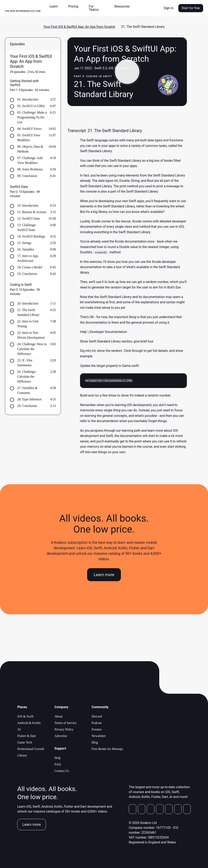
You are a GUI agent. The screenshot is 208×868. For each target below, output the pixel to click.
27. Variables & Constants (27, 390)
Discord (97, 716)
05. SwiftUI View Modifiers (29, 138)
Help (58, 758)
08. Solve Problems (30, 169)
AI (19, 729)
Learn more (104, 575)
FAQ (58, 764)
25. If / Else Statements (25, 363)
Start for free (191, 8)
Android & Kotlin (29, 723)
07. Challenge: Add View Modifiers (30, 160)
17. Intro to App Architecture (28, 258)
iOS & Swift (25, 716)
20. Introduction (28, 303)
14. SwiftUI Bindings (31, 236)
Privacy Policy (64, 729)
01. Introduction (28, 99)
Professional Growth (31, 749)
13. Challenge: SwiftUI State (27, 227)
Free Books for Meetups (107, 749)
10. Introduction (28, 205)
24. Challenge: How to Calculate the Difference (32, 349)
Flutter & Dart (27, 736)
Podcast (97, 723)
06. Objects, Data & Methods (30, 149)
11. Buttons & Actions (32, 212)
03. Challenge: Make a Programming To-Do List (32, 117)
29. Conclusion (27, 406)
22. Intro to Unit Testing (28, 324)
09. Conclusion (27, 176)
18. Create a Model (30, 267)
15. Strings (24, 243)
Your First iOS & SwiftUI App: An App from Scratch (79, 27)
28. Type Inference (29, 399)
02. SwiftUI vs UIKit (31, 106)
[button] (55, 7)
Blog (95, 742)
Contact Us (62, 771)
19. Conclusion (27, 274)
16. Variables (26, 249)
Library (22, 755)
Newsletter (99, 736)
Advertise (61, 736)
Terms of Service (66, 723)
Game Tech (25, 742)
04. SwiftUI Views (29, 129)
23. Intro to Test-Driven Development (31, 335)
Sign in (169, 8)
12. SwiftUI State (29, 218)
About (58, 716)
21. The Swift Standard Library (28, 312)
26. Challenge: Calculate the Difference (27, 377)
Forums (97, 729)
